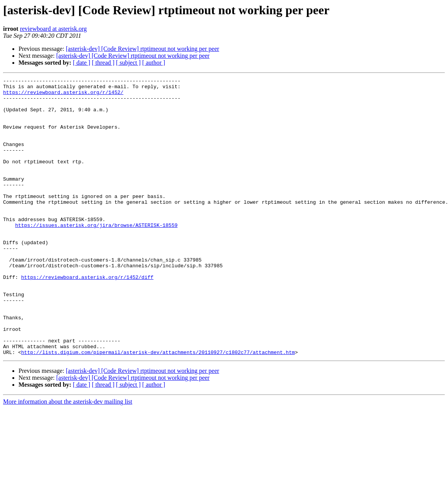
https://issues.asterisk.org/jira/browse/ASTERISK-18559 (96, 255)
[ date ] (82, 63)
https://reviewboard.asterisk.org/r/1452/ (63, 96)
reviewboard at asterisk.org (53, 29)
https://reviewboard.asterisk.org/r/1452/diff (87, 317)
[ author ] (154, 63)
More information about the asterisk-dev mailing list (68, 457)
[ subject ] (128, 63)
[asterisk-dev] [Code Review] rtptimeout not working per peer (143, 49)
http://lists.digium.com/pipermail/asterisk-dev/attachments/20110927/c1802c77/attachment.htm (158, 408)
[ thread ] (103, 63)
